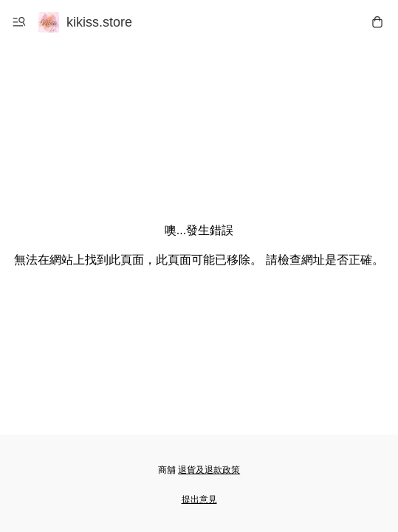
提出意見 (199, 499)
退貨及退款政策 (209, 470)
